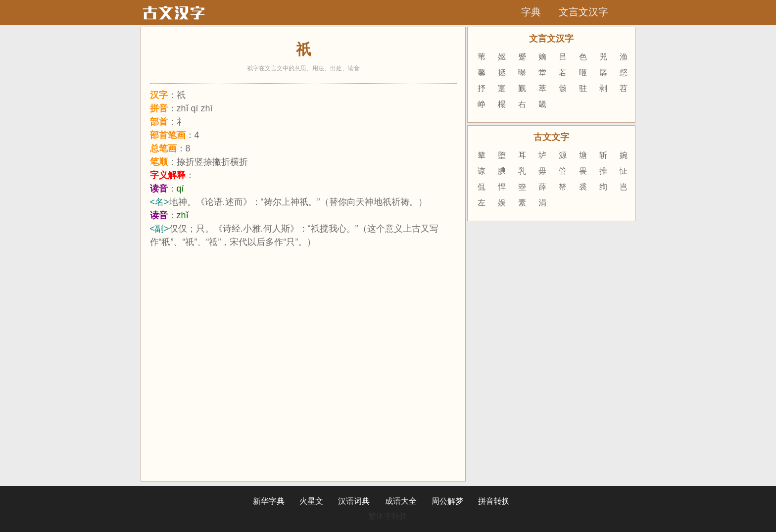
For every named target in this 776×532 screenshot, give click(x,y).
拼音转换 (494, 501)
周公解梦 (447, 501)
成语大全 (401, 501)
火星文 (311, 501)
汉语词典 (354, 501)
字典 (531, 12)
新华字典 (269, 501)
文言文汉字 (583, 12)
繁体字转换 (388, 516)
